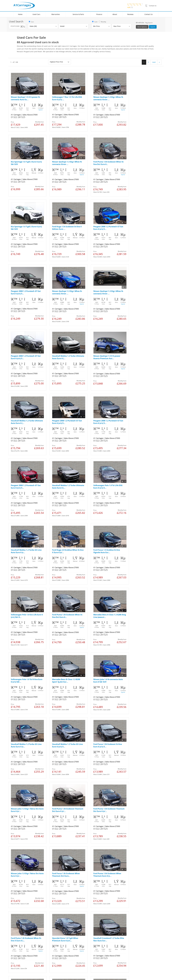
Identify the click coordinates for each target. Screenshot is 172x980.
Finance (99, 14)
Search (153, 27)
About (115, 14)
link (29, 947)
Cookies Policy (36, 908)
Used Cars (36, 14)
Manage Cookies (49, 908)
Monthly (102, 22)
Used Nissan (22, 886)
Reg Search (149, 23)
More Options (142, 27)
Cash (95, 22)
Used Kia (21, 895)
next (154, 62)
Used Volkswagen (24, 888)
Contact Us (149, 14)
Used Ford (21, 881)
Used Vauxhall (23, 883)
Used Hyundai (23, 900)
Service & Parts (78, 14)
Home (20, 14)
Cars (31, 22)
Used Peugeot (23, 890)
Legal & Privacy (22, 908)
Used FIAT (21, 893)
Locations (49, 878)
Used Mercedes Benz (25, 897)
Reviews (130, 14)
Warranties (56, 14)
